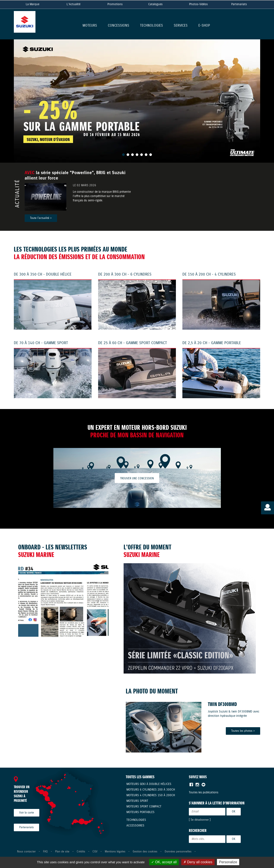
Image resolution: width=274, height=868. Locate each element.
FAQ (45, 852)
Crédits (81, 852)
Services (181, 26)
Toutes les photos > (243, 731)
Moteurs (90, 26)
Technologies (151, 26)
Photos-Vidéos (198, 4)
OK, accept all (164, 862)
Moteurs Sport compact (144, 807)
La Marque (33, 4)
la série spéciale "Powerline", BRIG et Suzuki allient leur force (75, 176)
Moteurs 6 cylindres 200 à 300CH (151, 790)
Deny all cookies (198, 862)
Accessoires (135, 826)
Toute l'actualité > (41, 218)
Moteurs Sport (137, 801)
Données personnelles (178, 852)
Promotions (115, 4)
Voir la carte (27, 813)
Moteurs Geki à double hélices (149, 784)
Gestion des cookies (145, 852)
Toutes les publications (204, 793)
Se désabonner (200, 820)
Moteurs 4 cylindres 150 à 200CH (151, 795)
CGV (95, 852)
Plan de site (62, 852)
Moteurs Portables (140, 812)
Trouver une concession (137, 479)
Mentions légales (115, 852)
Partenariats (239, 4)
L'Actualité (73, 4)
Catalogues (155, 4)
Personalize (228, 862)
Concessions (119, 26)
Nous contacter (26, 852)
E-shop (204, 26)
